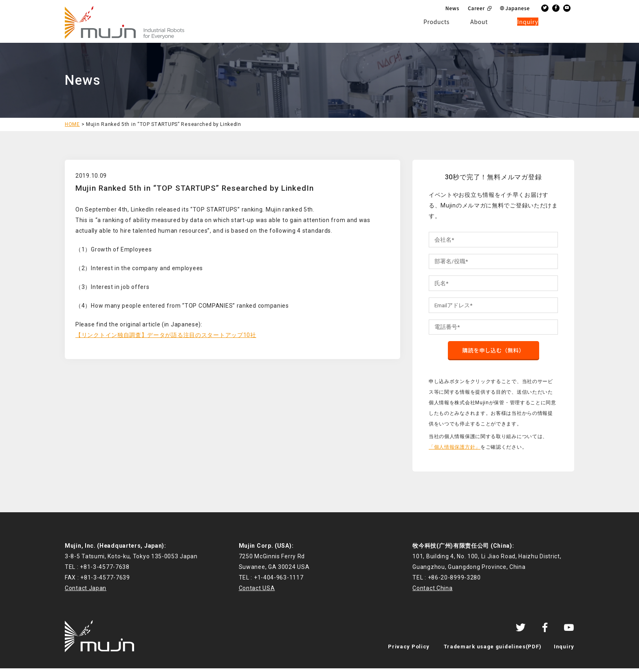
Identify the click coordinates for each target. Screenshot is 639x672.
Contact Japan (86, 592)
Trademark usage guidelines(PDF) (493, 650)
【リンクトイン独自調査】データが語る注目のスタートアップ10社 (166, 335)
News (452, 8)
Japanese (518, 8)
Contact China (432, 592)
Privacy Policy (409, 650)
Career (476, 8)
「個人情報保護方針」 (455, 450)
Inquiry (564, 650)
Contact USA (257, 592)
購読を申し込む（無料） (494, 353)
